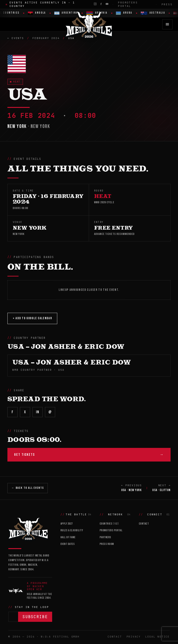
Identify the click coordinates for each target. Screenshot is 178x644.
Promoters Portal (128, 4)
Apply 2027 (67, 524)
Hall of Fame (68, 537)
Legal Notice (157, 637)
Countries (109, 524)
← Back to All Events (28, 488)
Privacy (134, 637)
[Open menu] (167, 24)
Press (167, 4)
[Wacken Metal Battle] (30, 528)
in (37, 412)
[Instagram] (95, 4)
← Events (16, 38)
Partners (105, 537)
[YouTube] (107, 4)
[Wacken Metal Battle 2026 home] (89, 24)
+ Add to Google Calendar (32, 318)
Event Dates (68, 544)
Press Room (107, 544)
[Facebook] (101, 4)
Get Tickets (89, 455)
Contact (144, 524)
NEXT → (161, 488)
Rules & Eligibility (72, 530)
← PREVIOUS (132, 488)
